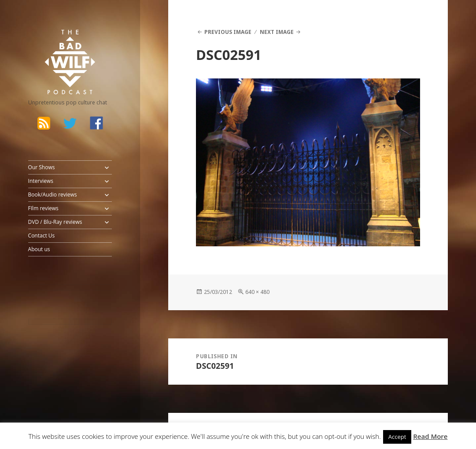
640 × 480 (257, 292)
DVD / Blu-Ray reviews (55, 222)
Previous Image (228, 32)
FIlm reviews (43, 208)
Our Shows (42, 167)
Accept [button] (397, 437)
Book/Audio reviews (53, 195)
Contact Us (42, 236)
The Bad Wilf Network (59, 41)
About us (39, 249)
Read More (430, 436)
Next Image (277, 32)
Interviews (41, 181)
